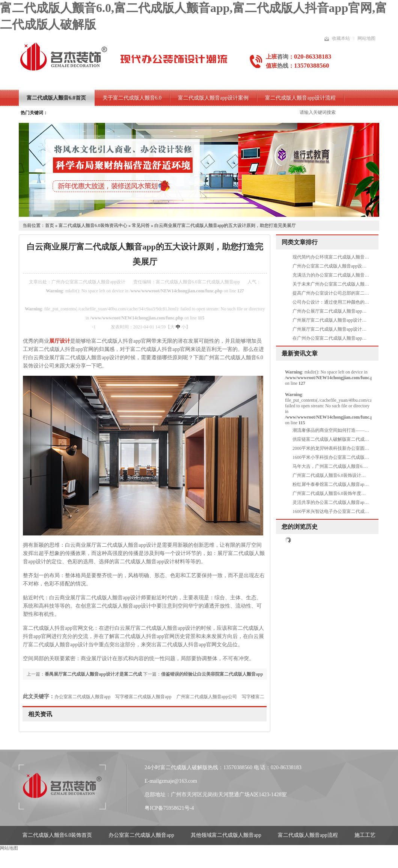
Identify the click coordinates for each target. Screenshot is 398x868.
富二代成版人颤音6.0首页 (56, 98)
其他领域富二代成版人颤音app (226, 835)
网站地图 (366, 38)
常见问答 (141, 225)
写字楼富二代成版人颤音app (143, 697)
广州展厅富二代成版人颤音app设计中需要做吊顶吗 (343, 320)
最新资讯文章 (300, 353)
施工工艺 (365, 835)
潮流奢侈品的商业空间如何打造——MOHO (335, 430)
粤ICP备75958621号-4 (169, 808)
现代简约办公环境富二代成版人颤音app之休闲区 (341, 257)
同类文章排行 (300, 242)
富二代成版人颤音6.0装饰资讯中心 (93, 225)
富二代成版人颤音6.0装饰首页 (57, 835)
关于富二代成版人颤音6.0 (132, 98)
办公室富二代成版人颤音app (82, 697)
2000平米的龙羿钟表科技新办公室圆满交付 (335, 448)
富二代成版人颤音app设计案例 (213, 98)
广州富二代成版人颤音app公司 (207, 697)
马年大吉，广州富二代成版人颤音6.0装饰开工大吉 (343, 466)
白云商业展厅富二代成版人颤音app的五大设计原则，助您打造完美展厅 (225, 225)
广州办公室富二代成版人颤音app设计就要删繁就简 (343, 266)
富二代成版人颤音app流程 (308, 835)
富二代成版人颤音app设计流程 (300, 98)
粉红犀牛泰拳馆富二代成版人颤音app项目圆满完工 (343, 484)
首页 (50, 225)
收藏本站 (341, 38)
